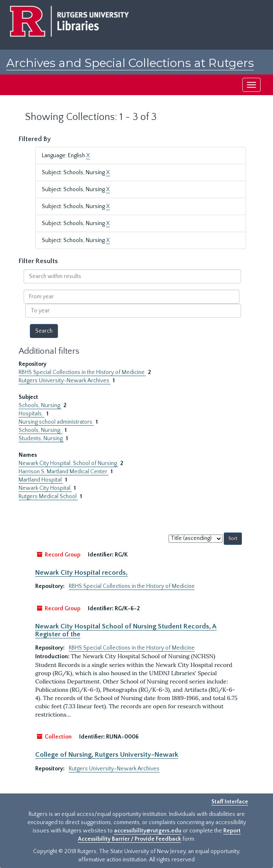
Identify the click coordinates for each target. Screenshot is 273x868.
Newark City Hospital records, (81, 573)
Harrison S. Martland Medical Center (64, 472)
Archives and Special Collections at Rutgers (130, 63)
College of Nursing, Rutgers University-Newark (107, 755)
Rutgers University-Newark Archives (65, 381)
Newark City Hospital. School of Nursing (68, 463)
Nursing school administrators (56, 422)
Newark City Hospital (45, 488)
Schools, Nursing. (41, 430)
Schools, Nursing (40, 405)
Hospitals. (31, 414)
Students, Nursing (41, 439)
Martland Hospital (41, 480)
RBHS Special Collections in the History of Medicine (82, 372)
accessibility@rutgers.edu (148, 831)
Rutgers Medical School (48, 496)
